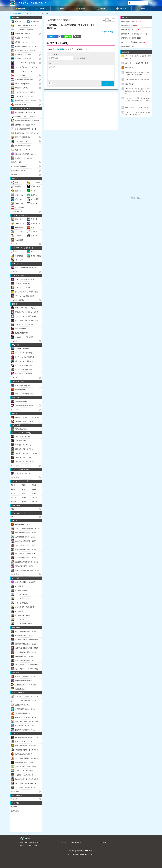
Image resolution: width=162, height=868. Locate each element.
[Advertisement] (81, 110)
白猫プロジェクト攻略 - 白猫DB (30, 842)
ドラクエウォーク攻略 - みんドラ (32, 3)
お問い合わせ (89, 851)
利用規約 (72, 851)
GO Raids (103, 842)
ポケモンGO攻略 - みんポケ (29, 845)
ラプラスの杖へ (109, 32)
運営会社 (80, 851)
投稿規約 (62, 49)
